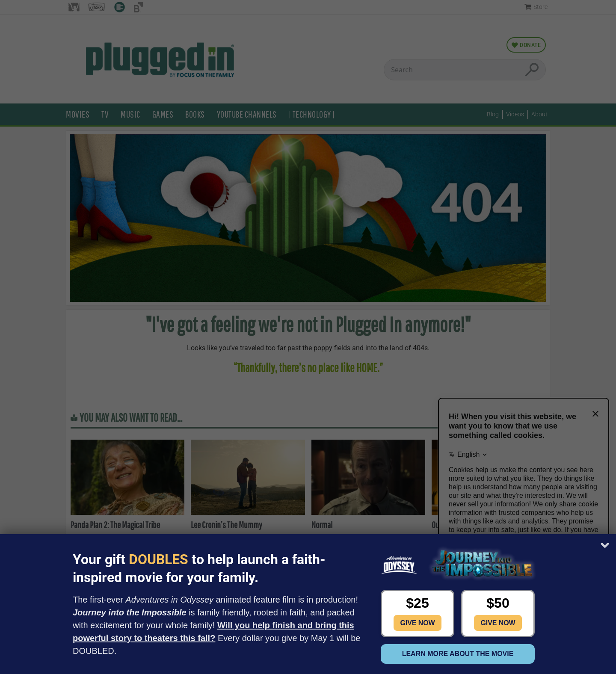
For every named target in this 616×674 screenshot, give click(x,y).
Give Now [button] (418, 623)
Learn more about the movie (458, 654)
